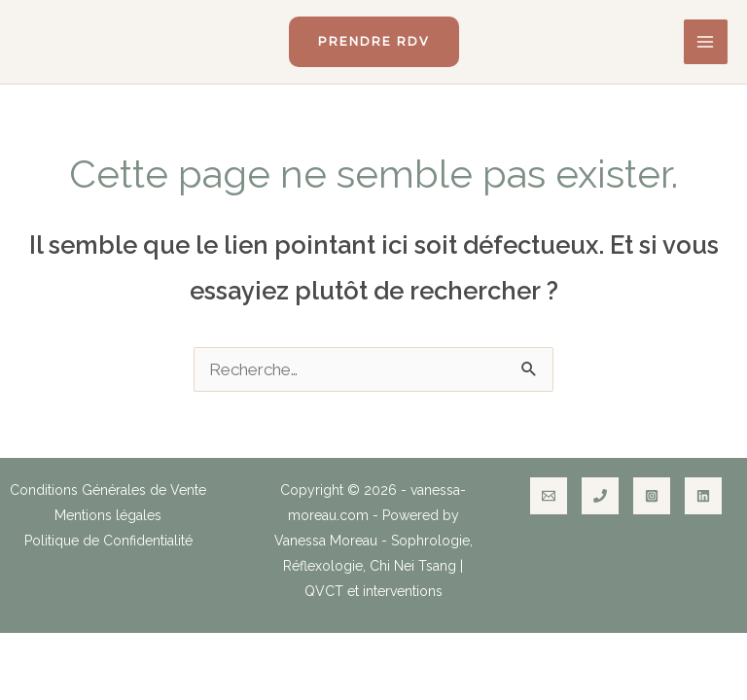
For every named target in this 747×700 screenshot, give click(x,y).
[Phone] (600, 496)
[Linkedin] (703, 496)
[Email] (549, 496)
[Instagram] (652, 496)
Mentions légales (108, 515)
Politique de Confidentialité (108, 541)
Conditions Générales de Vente (108, 490)
